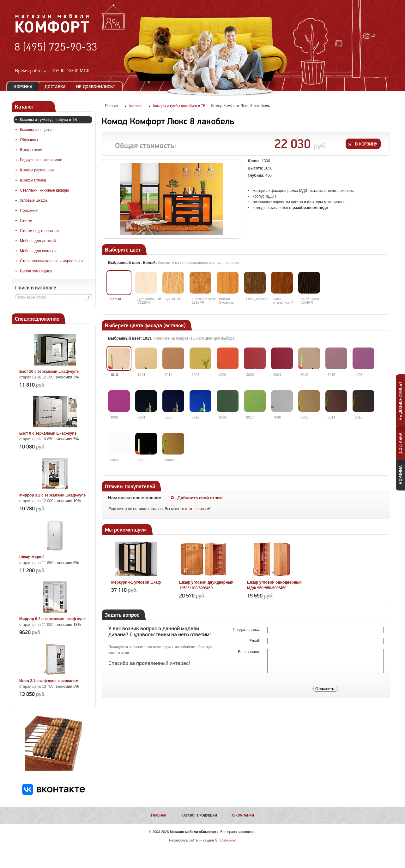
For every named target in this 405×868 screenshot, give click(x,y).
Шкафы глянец (33, 180)
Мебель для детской (38, 241)
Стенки (26, 221)
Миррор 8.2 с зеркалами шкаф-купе (52, 619)
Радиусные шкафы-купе (41, 160)
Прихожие (29, 211)
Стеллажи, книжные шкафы (44, 190)
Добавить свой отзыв (200, 498)
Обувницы (29, 140)
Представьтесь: (247, 630)
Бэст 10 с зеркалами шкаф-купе (49, 372)
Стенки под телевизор (39, 231)
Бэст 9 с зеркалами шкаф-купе (48, 433)
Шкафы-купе (31, 150)
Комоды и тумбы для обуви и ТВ (48, 120)
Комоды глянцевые (37, 130)
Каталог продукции (199, 815)
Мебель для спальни (38, 251)
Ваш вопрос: (249, 652)
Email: (255, 641)
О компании (243, 815)
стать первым (197, 509)
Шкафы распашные (37, 170)
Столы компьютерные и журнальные (52, 261)
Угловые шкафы (34, 200)
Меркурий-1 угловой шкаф (136, 582)
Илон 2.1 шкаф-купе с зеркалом (49, 681)
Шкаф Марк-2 (32, 557)
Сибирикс (228, 840)
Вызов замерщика (36, 271)
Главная (159, 815)
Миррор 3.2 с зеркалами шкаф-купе (52, 495)
